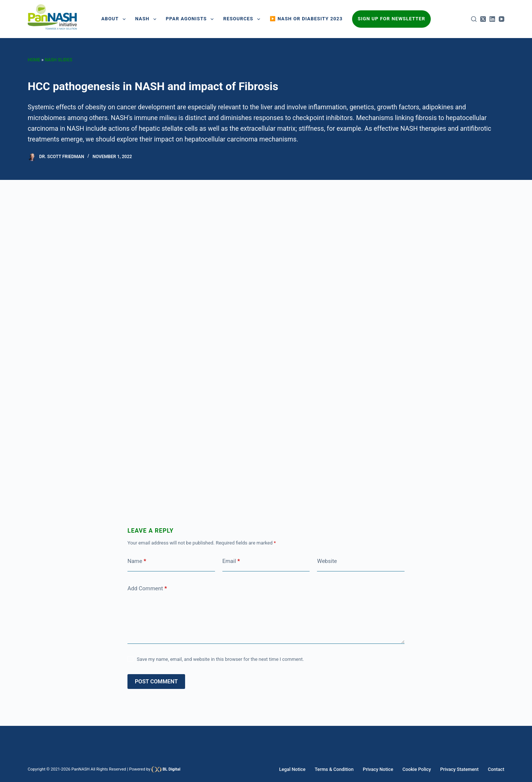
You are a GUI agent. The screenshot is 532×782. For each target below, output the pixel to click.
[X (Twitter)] (483, 19)
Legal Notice (302, 769)
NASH (147, 19)
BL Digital (171, 769)
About (115, 19)
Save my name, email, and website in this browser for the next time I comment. (220, 659)
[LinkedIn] (492, 19)
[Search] (474, 19)
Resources (243, 19)
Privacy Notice (384, 769)
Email (231, 561)
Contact (497, 769)
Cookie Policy (421, 769)
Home (34, 60)
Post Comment (156, 682)
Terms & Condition (342, 769)
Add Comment (147, 589)
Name (137, 561)
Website (327, 561)
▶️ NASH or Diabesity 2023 (306, 19)
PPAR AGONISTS (191, 19)
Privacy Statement (461, 769)
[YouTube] (502, 19)
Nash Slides (59, 60)
